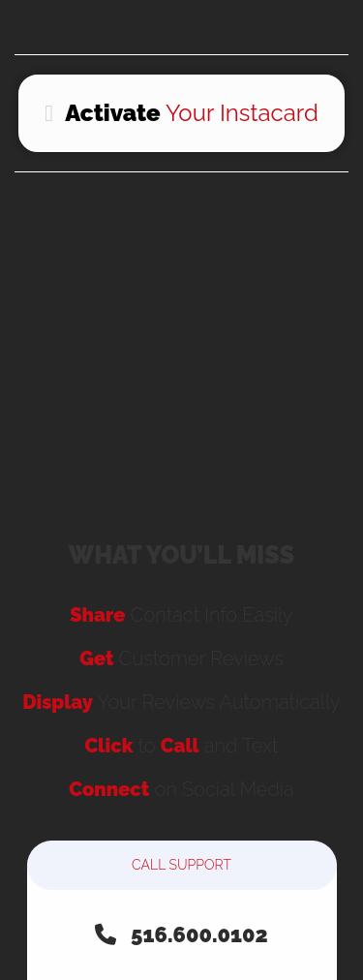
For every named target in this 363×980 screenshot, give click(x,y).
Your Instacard (181, 113)
